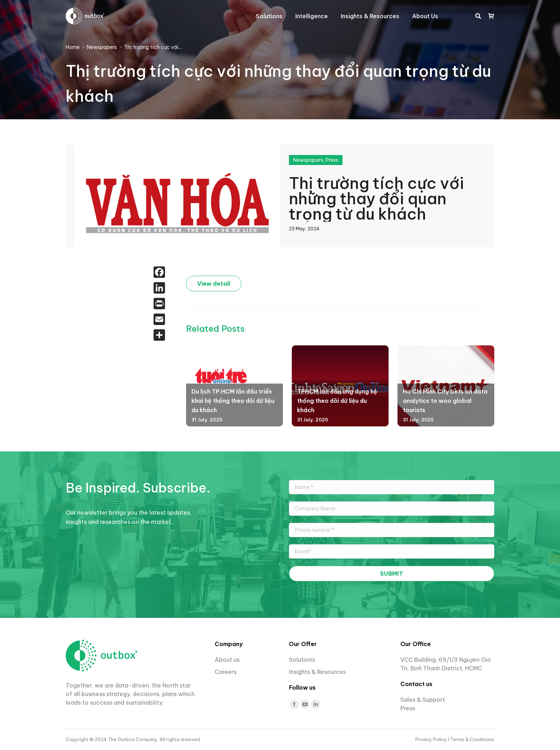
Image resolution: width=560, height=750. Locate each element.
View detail (214, 284)
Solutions (302, 660)
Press (332, 160)
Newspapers (308, 160)
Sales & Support (423, 700)
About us (227, 660)
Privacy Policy (432, 739)
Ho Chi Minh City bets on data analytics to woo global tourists (445, 401)
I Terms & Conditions (471, 739)
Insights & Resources (317, 672)
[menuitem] (269, 16)
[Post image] (222, 375)
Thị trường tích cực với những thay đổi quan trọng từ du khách (376, 197)
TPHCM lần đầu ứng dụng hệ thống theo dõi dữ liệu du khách (337, 401)
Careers (226, 672)
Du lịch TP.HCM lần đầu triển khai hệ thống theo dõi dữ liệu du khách (233, 401)
